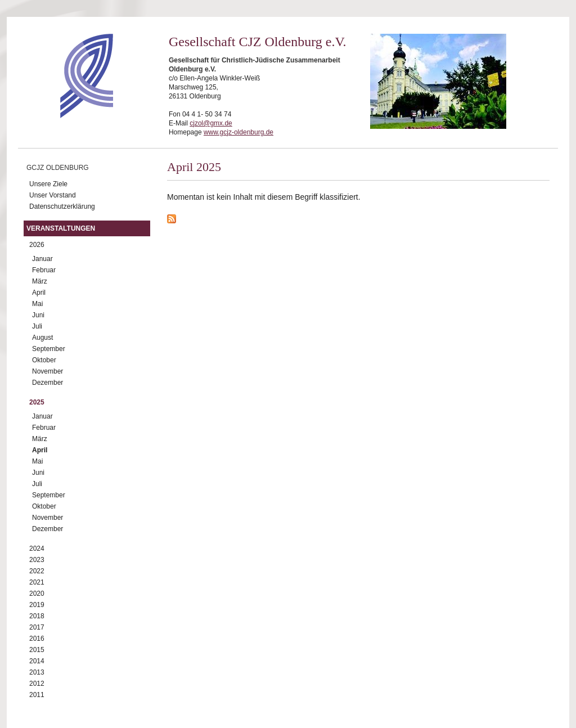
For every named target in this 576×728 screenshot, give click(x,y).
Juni (38, 315)
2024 (37, 549)
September (49, 349)
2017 (37, 627)
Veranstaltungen (61, 228)
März (40, 281)
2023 (37, 560)
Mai (37, 304)
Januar (42, 259)
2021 (37, 582)
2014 (37, 661)
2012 (37, 684)
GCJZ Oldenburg (58, 168)
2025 (37, 402)
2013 (37, 672)
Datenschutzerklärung (62, 206)
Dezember (48, 383)
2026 (37, 245)
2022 (37, 571)
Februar (44, 270)
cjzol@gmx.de (211, 123)
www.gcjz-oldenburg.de (238, 132)
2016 (37, 639)
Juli (37, 326)
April (39, 293)
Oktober (44, 360)
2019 (37, 605)
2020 (37, 594)
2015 (37, 650)
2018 (37, 616)
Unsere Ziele (48, 184)
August (42, 338)
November (48, 371)
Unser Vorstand (53, 195)
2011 (37, 695)
